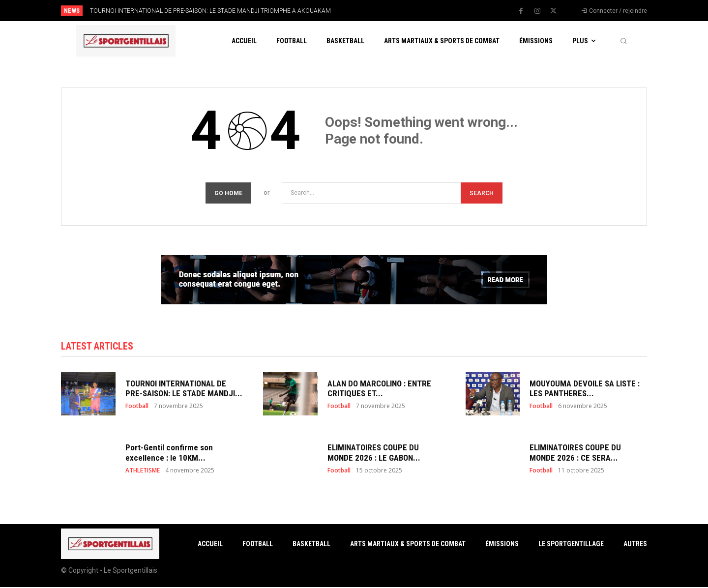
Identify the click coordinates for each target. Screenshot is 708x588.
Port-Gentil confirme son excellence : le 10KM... (169, 453)
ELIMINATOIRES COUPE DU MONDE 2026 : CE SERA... (575, 453)
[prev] (371, 11)
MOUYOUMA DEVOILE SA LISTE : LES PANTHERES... (585, 389)
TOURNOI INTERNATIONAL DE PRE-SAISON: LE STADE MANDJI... (184, 389)
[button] (623, 41)
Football (137, 408)
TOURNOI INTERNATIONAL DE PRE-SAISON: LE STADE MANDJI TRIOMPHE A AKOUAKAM (210, 11)
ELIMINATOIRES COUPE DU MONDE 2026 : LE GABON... (374, 453)
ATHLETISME (143, 471)
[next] (387, 11)
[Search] (482, 193)
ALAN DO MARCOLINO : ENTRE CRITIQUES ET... (379, 389)
